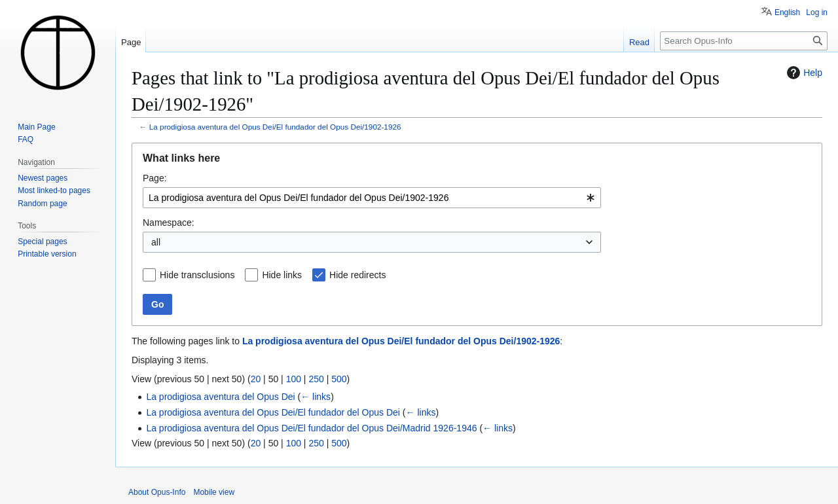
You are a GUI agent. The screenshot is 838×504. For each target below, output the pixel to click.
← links (316, 397)
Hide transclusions (197, 275)
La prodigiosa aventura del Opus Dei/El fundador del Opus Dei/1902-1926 (275, 127)
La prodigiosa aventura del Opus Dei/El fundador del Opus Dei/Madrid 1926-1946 (311, 428)
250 (316, 379)
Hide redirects (357, 275)
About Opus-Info (157, 492)
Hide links (282, 275)
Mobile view (214, 492)
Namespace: (169, 223)
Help (803, 73)
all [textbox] (156, 242)
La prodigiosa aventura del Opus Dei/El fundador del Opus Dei (273, 412)
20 (256, 379)
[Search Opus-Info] (744, 41)
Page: (155, 178)
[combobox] (372, 198)
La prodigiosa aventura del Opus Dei (220, 397)
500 (339, 379)
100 (294, 379)
